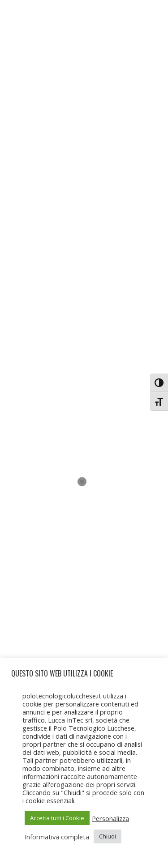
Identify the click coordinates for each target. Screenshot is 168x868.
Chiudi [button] (108, 836)
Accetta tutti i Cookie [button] (57, 818)
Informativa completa (57, 837)
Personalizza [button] (110, 818)
